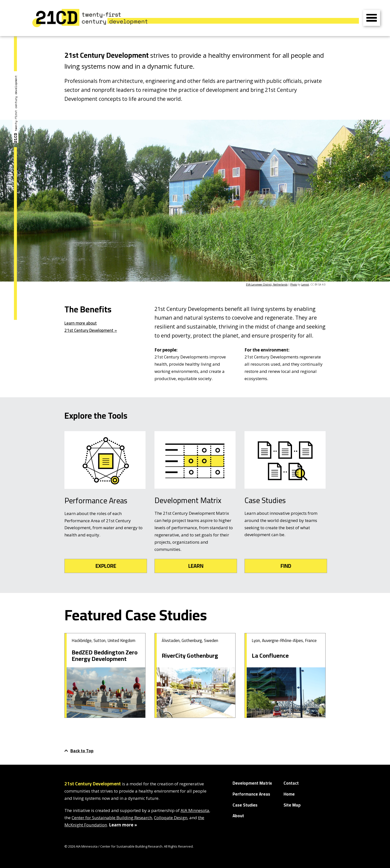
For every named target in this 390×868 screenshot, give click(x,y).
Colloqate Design (171, 818)
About (238, 816)
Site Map (292, 805)
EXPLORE (106, 566)
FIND (286, 566)
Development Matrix (252, 783)
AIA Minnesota (195, 810)
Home (289, 794)
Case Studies (245, 805)
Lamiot (305, 285)
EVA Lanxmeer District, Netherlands (267, 285)
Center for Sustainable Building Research (112, 818)
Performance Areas (251, 794)
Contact (291, 783)
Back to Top (79, 751)
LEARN (196, 566)
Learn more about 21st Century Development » (91, 327)
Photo (294, 285)
